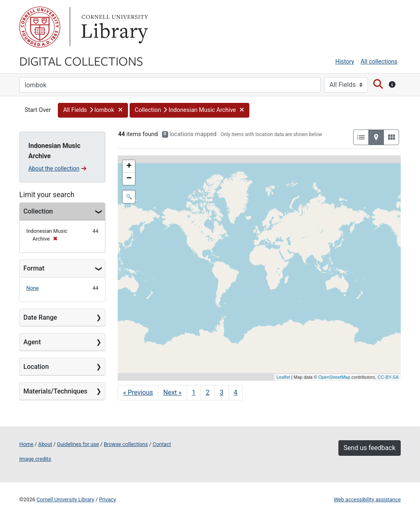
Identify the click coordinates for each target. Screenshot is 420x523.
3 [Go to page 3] (222, 392)
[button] (93, 110)
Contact (162, 444)
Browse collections (126, 444)
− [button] (129, 179)
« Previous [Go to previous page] (138, 392)
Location (36, 367)
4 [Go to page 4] (236, 392)
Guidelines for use (78, 444)
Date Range (40, 317)
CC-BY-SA (388, 377)
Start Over (38, 110)
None (32, 288)
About (45, 444)
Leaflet (283, 377)
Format (34, 268)
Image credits (35, 459)
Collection (38, 211)
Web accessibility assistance (367, 499)
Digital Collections (81, 61)
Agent (32, 342)
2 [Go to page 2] (208, 392)
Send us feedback (370, 448)
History (345, 62)
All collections (379, 62)
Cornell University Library (65, 499)
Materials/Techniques (55, 391)
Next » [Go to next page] (172, 392)
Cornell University (40, 27)
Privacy (107, 499)
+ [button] (129, 166)
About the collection (57, 168)
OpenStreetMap (334, 377)
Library (114, 27)
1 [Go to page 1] (194, 392)
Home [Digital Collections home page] (26, 444)
